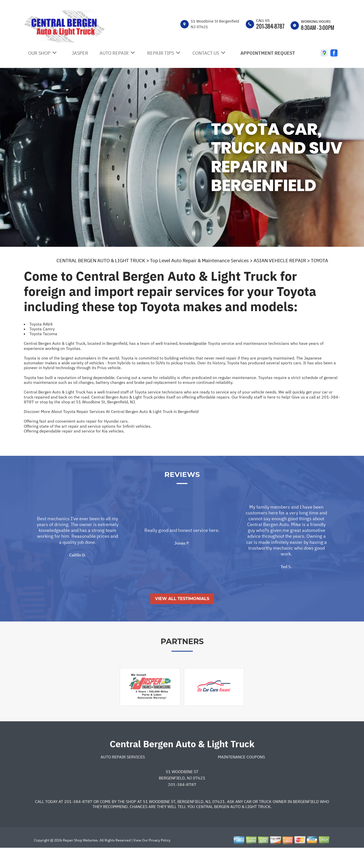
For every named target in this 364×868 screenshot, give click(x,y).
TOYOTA (319, 260)
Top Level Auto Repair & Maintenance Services (199, 260)
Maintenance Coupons (241, 775)
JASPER (80, 53)
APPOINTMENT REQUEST (268, 53)
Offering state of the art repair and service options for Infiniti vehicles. (88, 426)
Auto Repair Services (123, 775)
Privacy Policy (160, 859)
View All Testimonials (182, 617)
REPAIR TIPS (161, 53)
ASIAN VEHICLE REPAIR (280, 260)
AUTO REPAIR (114, 53)
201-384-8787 (270, 26)
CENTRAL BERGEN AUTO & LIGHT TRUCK (101, 260)
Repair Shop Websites (80, 859)
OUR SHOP (39, 53)
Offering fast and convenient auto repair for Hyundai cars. (76, 421)
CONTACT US (206, 53)
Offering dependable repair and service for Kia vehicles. (74, 431)
